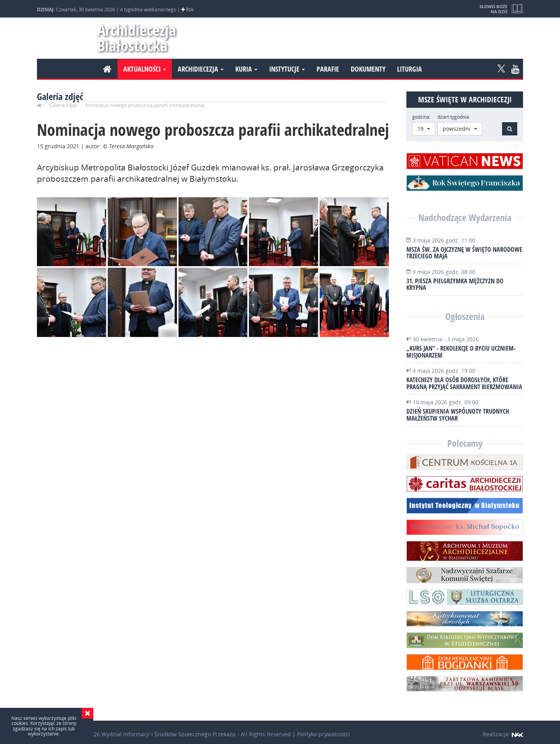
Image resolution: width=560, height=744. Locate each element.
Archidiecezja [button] (201, 69)
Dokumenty (368, 69)
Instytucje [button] (287, 69)
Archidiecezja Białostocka (133, 38)
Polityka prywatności (324, 734)
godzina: (421, 117)
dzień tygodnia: (454, 117)
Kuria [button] (246, 69)
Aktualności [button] (145, 69)
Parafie (328, 69)
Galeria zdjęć (63, 105)
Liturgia (409, 69)
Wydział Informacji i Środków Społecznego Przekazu (169, 734)
